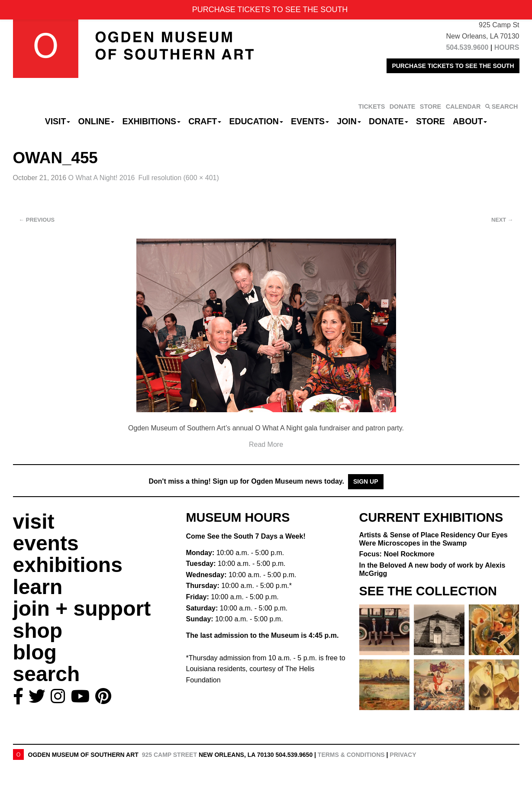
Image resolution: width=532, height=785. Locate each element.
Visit (58, 121)
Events (310, 121)
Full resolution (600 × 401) (178, 178)
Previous (37, 220)
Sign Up (366, 481)
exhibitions (68, 565)
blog (35, 652)
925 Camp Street (169, 755)
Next (502, 220)
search (47, 674)
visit (34, 522)
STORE (430, 107)
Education (256, 121)
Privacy (403, 755)
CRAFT (205, 121)
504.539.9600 (467, 47)
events (46, 543)
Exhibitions (151, 121)
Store (430, 121)
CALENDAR (463, 107)
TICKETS (372, 107)
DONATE (403, 107)
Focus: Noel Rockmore (397, 554)
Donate (389, 121)
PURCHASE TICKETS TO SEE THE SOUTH (453, 66)
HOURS (507, 47)
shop (38, 631)
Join (349, 121)
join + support (82, 609)
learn (38, 587)
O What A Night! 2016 (102, 178)
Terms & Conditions (351, 755)
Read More (266, 444)
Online (97, 121)
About (470, 121)
